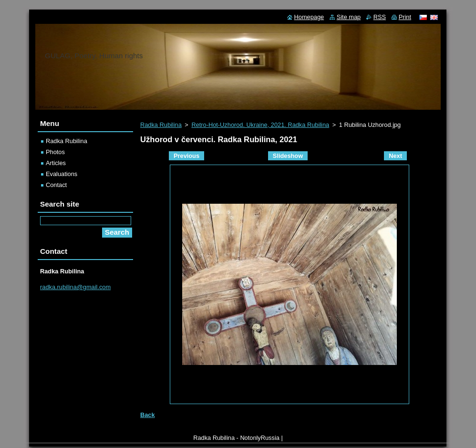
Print (405, 17)
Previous (186, 156)
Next (395, 156)
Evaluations (62, 174)
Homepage (309, 17)
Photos (55, 152)
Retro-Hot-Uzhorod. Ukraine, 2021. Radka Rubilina (260, 125)
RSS (380, 17)
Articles (56, 163)
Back (148, 415)
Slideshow (288, 156)
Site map (349, 17)
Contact (56, 185)
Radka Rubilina (161, 125)
